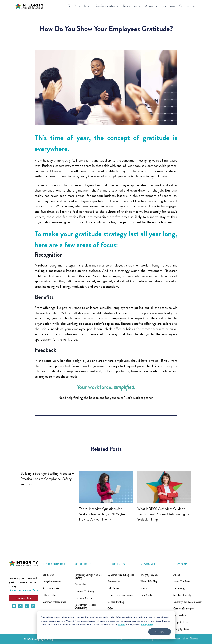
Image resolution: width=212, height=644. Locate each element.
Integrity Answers (52, 582)
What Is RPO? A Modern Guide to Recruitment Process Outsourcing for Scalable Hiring (164, 514)
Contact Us (187, 6)
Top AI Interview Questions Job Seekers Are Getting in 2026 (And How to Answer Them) (103, 514)
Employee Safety (83, 598)
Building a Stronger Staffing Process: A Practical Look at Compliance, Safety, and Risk (47, 479)
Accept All (160, 632)
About (177, 575)
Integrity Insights (149, 575)
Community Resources (54, 602)
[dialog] (106, 625)
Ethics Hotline (50, 595)
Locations (168, 6)
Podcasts (145, 588)
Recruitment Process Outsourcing (85, 606)
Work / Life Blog (149, 582)
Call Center (113, 588)
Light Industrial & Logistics (121, 575)
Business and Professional (120, 595)
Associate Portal (51, 588)
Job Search (48, 575)
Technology (179, 588)
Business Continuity (84, 591)
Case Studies (147, 595)
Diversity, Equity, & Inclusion (188, 602)
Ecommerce (114, 582)
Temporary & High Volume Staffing (88, 576)
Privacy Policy (147, 624)
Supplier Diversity (182, 595)
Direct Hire (80, 584)
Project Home (181, 622)
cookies (122, 624)
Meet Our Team (182, 582)
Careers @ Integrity (184, 609)
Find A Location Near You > (23, 590)
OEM (110, 609)
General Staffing (116, 602)
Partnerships (180, 615)
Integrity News (181, 629)
